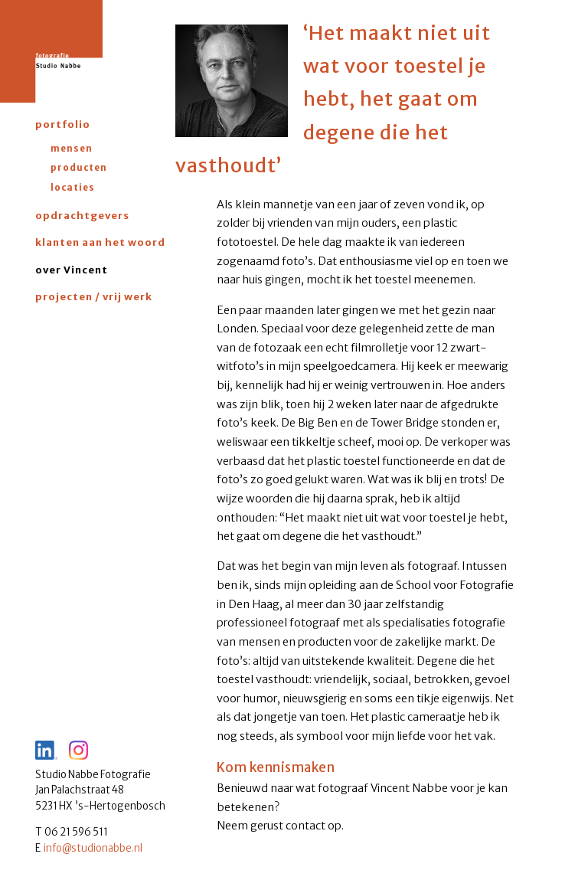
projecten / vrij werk (94, 297)
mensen (72, 148)
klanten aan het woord (100, 242)
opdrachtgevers (82, 216)
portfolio (63, 124)
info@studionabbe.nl (93, 848)
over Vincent (72, 270)
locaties (73, 187)
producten (79, 167)
